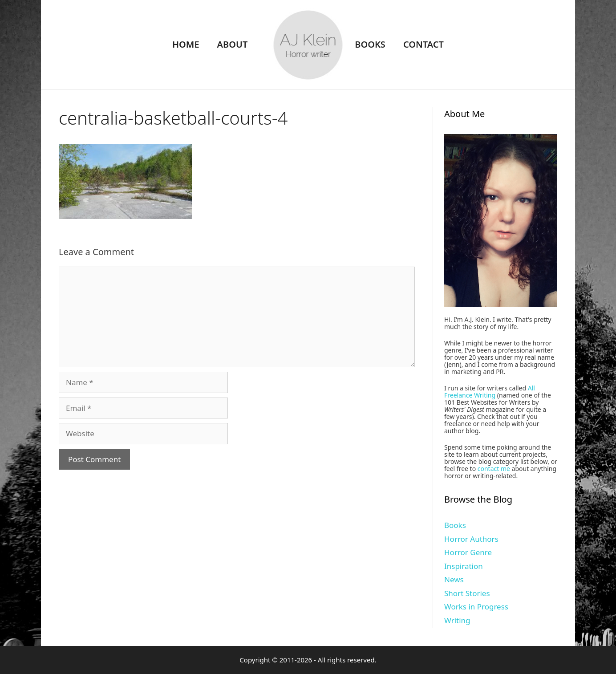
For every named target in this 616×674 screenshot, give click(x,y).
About (233, 44)
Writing (457, 620)
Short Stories (467, 593)
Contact (423, 44)
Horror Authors (471, 539)
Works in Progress (476, 607)
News (454, 579)
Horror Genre (468, 552)
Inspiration (464, 566)
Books (370, 44)
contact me (494, 469)
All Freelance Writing (490, 392)
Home (186, 44)
